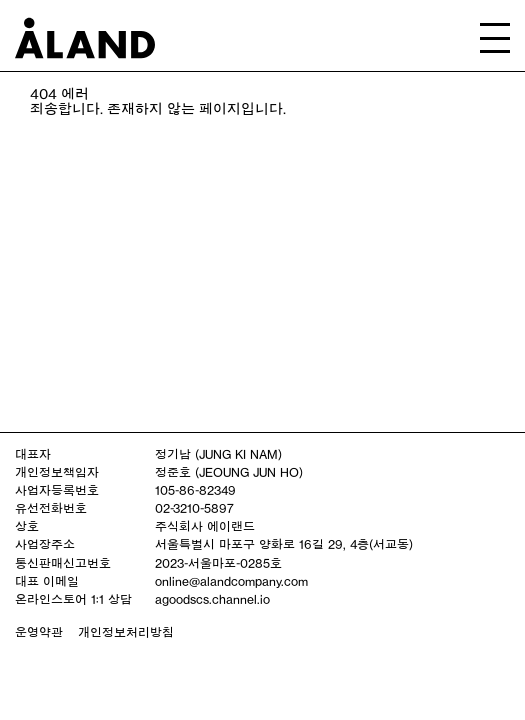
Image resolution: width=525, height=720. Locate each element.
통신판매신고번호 (63, 563)
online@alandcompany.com (231, 581)
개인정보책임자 (57, 472)
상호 (27, 526)
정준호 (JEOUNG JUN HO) (229, 472)
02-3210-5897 (194, 508)
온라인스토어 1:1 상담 (73, 599)
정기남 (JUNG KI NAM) (218, 454)
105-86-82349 (195, 490)
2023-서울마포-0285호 (218, 563)
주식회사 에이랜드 (205, 526)
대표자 (33, 454)
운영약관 (39, 632)
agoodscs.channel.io (212, 599)
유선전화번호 (51, 508)
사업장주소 (45, 544)
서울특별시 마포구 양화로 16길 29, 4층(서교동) (284, 544)
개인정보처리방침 (126, 632)
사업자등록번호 (57, 490)
